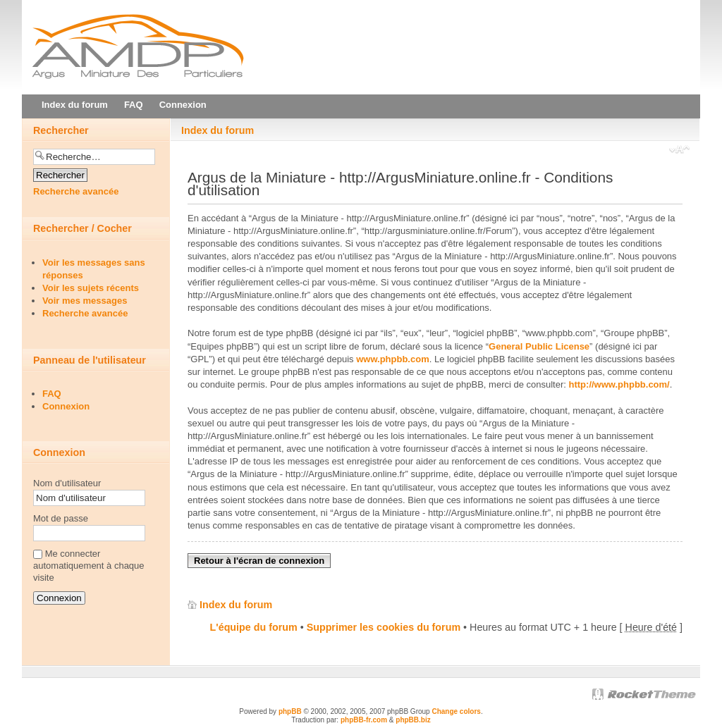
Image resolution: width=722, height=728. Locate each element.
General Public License (539, 346)
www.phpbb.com (393, 359)
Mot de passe (61, 518)
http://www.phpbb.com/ (619, 384)
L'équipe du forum (254, 627)
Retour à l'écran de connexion (259, 561)
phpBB (290, 711)
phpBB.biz (413, 720)
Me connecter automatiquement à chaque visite (89, 566)
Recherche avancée (76, 191)
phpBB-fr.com (364, 720)
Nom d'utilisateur (67, 483)
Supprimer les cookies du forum (384, 627)
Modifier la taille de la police (679, 151)
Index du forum (218, 130)
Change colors (456, 711)
